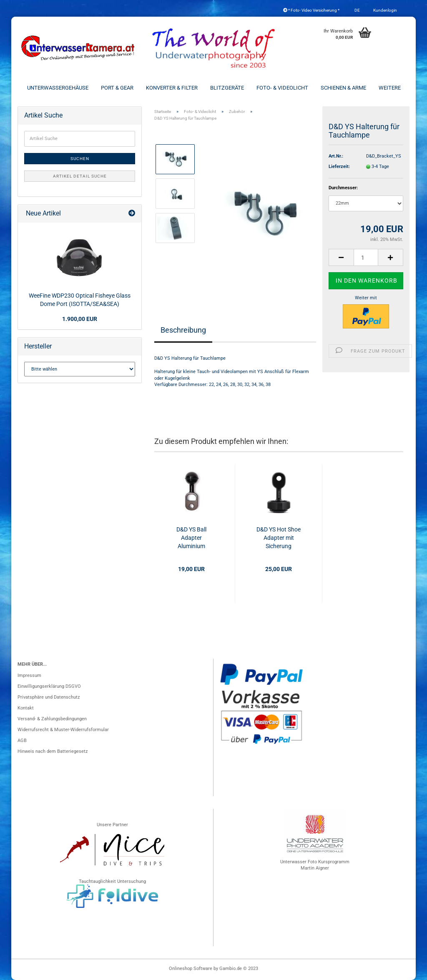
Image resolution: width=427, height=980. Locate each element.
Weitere (390, 88)
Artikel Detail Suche (80, 176)
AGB (22, 741)
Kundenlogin (385, 10)
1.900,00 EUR (80, 319)
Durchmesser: (343, 188)
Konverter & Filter (172, 88)
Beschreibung (183, 330)
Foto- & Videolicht (282, 88)
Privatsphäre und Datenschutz (49, 697)
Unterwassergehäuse (58, 88)
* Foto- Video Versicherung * (311, 10)
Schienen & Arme (343, 88)
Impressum (29, 675)
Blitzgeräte (227, 88)
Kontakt (26, 708)
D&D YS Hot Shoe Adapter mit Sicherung (279, 538)
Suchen (80, 159)
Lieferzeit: (339, 167)
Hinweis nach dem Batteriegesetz (53, 751)
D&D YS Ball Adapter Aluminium (191, 538)
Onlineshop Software (191, 969)
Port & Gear (117, 88)
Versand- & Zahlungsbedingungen (52, 719)
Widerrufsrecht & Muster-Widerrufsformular (63, 730)
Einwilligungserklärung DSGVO (49, 686)
